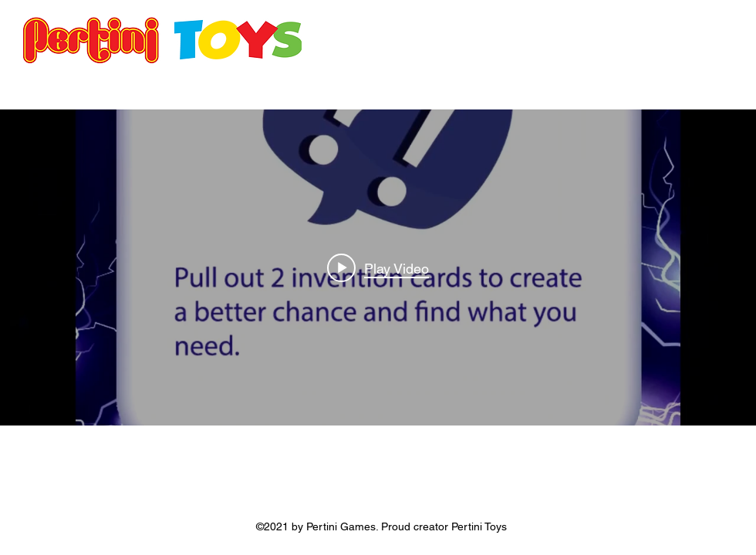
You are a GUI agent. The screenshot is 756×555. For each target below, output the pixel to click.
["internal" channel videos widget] (378, 267)
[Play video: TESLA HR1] (378, 267)
